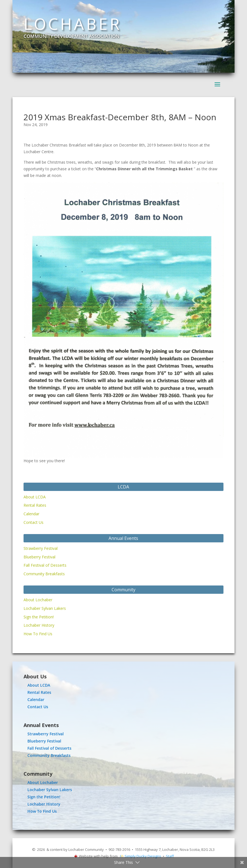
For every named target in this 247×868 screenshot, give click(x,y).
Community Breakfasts (44, 574)
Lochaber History (39, 625)
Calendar (31, 514)
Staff (170, 856)
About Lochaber (38, 600)
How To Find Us (38, 634)
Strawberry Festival (41, 548)
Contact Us (34, 522)
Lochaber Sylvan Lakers (45, 608)
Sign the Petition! (39, 617)
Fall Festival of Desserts (45, 565)
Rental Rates (35, 505)
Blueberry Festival (39, 557)
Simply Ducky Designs (143, 856)
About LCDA (35, 497)
